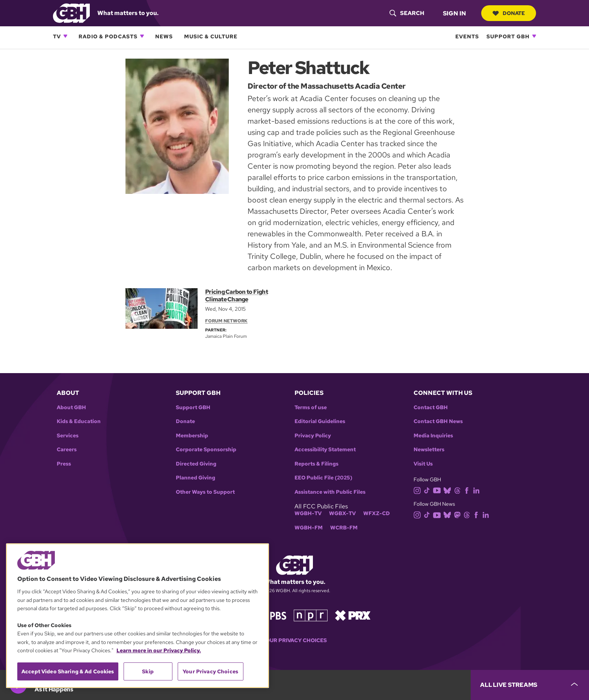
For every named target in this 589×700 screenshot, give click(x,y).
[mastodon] (459, 515)
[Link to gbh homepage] (71, 13)
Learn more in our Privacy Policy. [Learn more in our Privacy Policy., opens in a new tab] (159, 650)
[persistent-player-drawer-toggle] (530, 685)
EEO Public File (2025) (323, 478)
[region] (137, 616)
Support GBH (508, 36)
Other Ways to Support (205, 492)
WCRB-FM (344, 528)
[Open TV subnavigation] (65, 36)
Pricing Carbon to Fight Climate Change (236, 296)
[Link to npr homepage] (311, 615)
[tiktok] (428, 490)
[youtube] (438, 490)
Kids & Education (79, 421)
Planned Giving (196, 478)
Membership (192, 436)
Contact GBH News (438, 421)
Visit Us (423, 464)
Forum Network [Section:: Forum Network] (226, 321)
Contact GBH (431, 407)
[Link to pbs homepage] (271, 615)
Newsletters (429, 450)
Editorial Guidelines (320, 421)
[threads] (459, 490)
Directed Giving (196, 464)
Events (467, 36)
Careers (67, 450)
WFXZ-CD (377, 513)
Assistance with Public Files (330, 492)
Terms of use (311, 407)
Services (68, 436)
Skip (148, 671)
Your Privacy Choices (294, 640)
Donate (509, 13)
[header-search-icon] (407, 13)
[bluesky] (449, 490)
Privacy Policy (313, 436)
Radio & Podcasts (108, 36)
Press (64, 464)
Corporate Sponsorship (206, 450)
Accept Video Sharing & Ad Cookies (68, 671)
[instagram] (419, 490)
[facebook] (468, 490)
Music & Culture (211, 36)
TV (57, 36)
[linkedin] (478, 490)
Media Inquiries (433, 436)
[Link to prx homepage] (353, 615)
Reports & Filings (316, 464)
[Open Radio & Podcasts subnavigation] (142, 36)
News (164, 36)
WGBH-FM (309, 528)
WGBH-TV (308, 513)
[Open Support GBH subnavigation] (534, 36)
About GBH (71, 407)
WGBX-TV (342, 513)
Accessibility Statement (325, 450)
